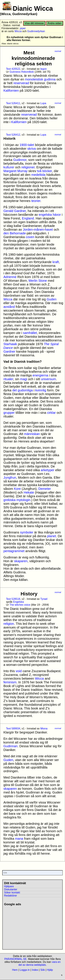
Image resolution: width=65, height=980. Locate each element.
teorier (36, 201)
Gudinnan (11, 746)
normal (58, 51)
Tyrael (44, 599)
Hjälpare (9, 886)
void (19, 671)
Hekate (29, 492)
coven (30, 237)
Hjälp (50, 970)
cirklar (51, 413)
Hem (15, 970)
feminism (10, 682)
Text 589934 (13, 729)
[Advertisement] (27, 926)
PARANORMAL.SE (16, 959)
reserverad (21, 83)
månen (39, 230)
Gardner (9, 351)
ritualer (8, 379)
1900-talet (27, 145)
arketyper (47, 470)
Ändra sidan (54, 23)
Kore (17, 489)
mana (19, 839)
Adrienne (10, 277)
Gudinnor (20, 160)
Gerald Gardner (15, 211)
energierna (40, 375)
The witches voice (20, 605)
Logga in (25, 970)
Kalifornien (11, 91)
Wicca (18, 31)
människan (32, 434)
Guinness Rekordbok (22, 72)
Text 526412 (13, 135)
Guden (52, 299)
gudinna (50, 79)
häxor (57, 215)
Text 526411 (13, 103)
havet (49, 230)
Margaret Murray (15, 171)
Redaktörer (11, 896)
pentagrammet (14, 551)
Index (35, 970)
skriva (32, 149)
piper (23, 28)
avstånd (9, 307)
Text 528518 (13, 599)
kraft (56, 262)
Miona (44, 729)
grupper (9, 413)
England (28, 218)
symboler (27, 532)
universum (48, 379)
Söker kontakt (12, 892)
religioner (28, 167)
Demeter (45, 489)
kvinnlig (41, 390)
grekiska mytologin (17, 500)
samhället (30, 333)
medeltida (38, 175)
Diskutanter (11, 889)
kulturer (9, 167)
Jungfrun (10, 478)
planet (52, 536)
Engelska (19, 602)
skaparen (21, 561)
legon (44, 69)
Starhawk (10, 344)
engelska (45, 215)
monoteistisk (34, 79)
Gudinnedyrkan (36, 31)
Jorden (28, 230)
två (39, 171)
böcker (47, 171)
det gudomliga (22, 390)
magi (24, 379)
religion (9, 624)
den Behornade (15, 233)
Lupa (43, 103)
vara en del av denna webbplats (39, 963)
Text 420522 (13, 69)
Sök (43, 970)
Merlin (33, 281)
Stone (43, 281)
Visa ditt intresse (34, 23)
